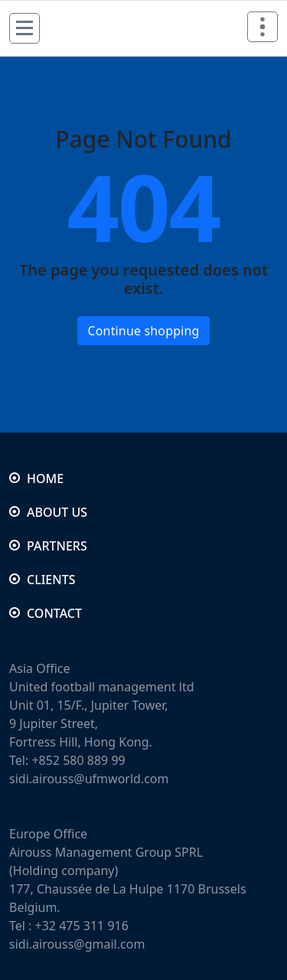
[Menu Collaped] (24, 28)
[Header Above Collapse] (263, 27)
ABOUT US (57, 512)
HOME (45, 479)
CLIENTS (51, 580)
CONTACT (54, 613)
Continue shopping (143, 331)
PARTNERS (57, 546)
